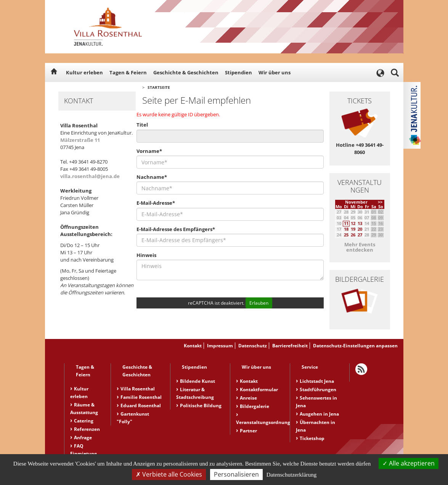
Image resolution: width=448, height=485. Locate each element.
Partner (248, 431)
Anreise (248, 398)
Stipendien (238, 72)
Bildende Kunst (198, 381)
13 (360, 223)
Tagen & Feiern (128, 72)
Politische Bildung (201, 406)
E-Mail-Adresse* (156, 203)
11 (346, 223)
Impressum (220, 346)
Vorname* (149, 151)
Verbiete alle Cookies (169, 474)
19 (353, 229)
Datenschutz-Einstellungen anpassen (355, 346)
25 (346, 235)
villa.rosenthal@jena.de (90, 176)
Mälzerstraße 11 (80, 140)
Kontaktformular (259, 389)
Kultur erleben (84, 72)
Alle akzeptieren (409, 463)
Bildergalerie (255, 406)
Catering (84, 421)
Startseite (159, 87)
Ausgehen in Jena (319, 414)
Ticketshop (312, 438)
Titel (142, 125)
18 (346, 229)
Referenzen (87, 429)
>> (380, 202)
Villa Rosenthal (138, 389)
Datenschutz (253, 346)
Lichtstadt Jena (317, 381)
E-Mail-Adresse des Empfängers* (176, 229)
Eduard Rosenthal (141, 406)
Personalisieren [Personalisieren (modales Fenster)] (236, 474)
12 (353, 223)
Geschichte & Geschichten (186, 72)
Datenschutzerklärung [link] (292, 475)
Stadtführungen (318, 389)
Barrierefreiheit (290, 346)
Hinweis (146, 255)
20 (360, 229)
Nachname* (152, 177)
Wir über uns (275, 72)
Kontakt (193, 346)
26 (353, 235)
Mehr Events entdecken (360, 247)
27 (360, 235)
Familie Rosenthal (141, 397)
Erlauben (259, 303)
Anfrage (83, 438)
